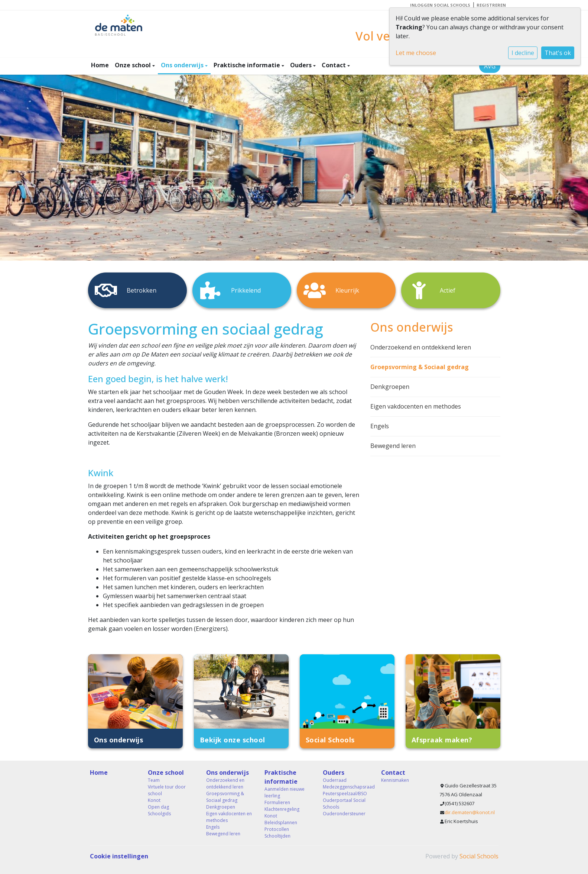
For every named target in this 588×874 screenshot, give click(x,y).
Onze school (134, 65)
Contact (334, 65)
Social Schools (479, 856)
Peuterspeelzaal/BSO (345, 794)
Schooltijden (277, 836)
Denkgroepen (390, 387)
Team (154, 780)
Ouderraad (335, 780)
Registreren (491, 5)
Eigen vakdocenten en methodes (416, 406)
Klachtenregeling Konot (282, 812)
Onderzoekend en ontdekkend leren (421, 347)
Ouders (302, 65)
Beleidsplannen (281, 823)
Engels (380, 426)
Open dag (158, 807)
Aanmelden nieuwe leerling (285, 792)
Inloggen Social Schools (440, 5)
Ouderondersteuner (344, 814)
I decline (523, 53)
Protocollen (277, 829)
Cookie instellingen (119, 856)
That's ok (558, 53)
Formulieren (277, 802)
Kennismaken (395, 780)
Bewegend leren (393, 446)
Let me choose (416, 53)
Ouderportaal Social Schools (344, 804)
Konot (154, 800)
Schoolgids (159, 814)
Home (100, 65)
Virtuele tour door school (167, 790)
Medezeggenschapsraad (346, 787)
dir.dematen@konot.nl (470, 812)
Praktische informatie (248, 65)
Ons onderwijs (183, 65)
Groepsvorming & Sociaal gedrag (420, 367)
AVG (490, 66)
